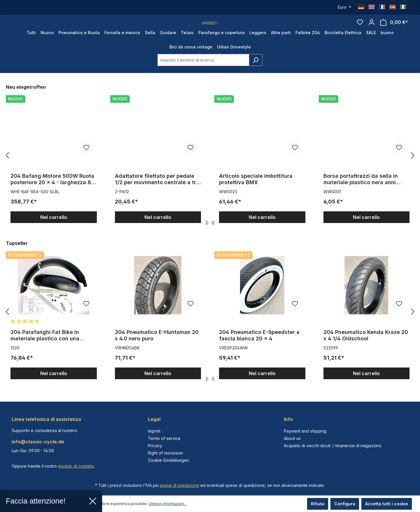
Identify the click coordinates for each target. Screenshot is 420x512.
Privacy (155, 446)
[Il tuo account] (372, 28)
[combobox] (203, 72)
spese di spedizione (180, 485)
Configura (345, 504)
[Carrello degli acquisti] (394, 28)
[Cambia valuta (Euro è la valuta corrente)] (344, 7)
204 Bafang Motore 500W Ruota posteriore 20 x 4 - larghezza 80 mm (52, 191)
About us (292, 438)
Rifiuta (318, 504)
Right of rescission (166, 453)
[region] (210, 167)
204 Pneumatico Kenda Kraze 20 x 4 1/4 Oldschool (366, 347)
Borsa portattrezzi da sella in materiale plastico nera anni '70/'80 (361, 191)
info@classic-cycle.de (38, 442)
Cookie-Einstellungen (168, 460)
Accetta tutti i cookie (387, 504)
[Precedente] (7, 167)
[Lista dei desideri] (360, 28)
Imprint (154, 431)
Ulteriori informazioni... (168, 504)
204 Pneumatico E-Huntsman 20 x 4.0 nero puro (157, 347)
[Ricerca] (256, 72)
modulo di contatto (76, 466)
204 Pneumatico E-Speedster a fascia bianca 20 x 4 (259, 347)
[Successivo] (413, 167)
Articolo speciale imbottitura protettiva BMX (256, 191)
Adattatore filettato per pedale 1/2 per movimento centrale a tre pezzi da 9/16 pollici (157, 191)
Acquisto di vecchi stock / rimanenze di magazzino (333, 446)
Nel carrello (54, 229)
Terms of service (164, 438)
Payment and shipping (305, 431)
